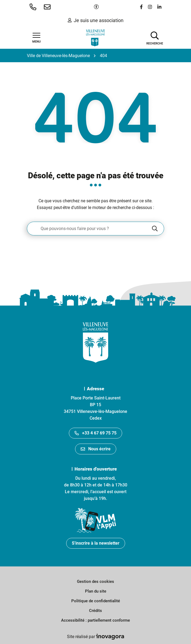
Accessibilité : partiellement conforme (95, 620)
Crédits (95, 611)
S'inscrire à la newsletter (96, 543)
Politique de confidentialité (96, 601)
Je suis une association (96, 20)
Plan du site (96, 591)
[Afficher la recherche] (155, 38)
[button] (34, 7)
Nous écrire (96, 449)
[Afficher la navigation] (36, 38)
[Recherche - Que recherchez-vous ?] (89, 229)
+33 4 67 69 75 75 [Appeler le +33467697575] (95, 433)
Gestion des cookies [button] (95, 582)
